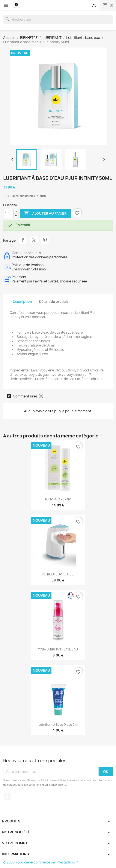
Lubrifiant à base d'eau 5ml (58, 725)
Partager (23, 240)
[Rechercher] (58, 19)
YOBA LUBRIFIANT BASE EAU (58, 649)
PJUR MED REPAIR (58, 499)
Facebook (7, 797)
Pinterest (45, 240)
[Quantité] (8, 213)
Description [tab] (22, 302)
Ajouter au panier (45, 213)
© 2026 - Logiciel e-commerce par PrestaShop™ (41, 862)
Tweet (34, 240)
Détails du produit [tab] (54, 302)
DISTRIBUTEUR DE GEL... (58, 574)
